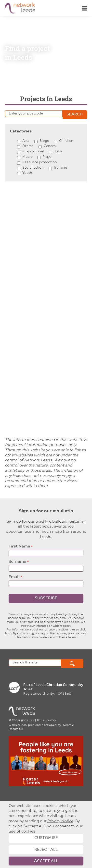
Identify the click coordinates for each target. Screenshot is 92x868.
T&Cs (40, 720)
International (33, 152)
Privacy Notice (60, 821)
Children (66, 141)
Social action (33, 168)
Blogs (44, 141)
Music (27, 157)
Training (60, 168)
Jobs (58, 152)
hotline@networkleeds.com (59, 622)
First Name (19, 547)
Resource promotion (40, 162)
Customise (46, 838)
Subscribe (46, 598)
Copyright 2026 (23, 720)
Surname (17, 562)
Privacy (51, 720)
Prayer (48, 157)
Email (14, 577)
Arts (26, 141)
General (50, 146)
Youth (27, 173)
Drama (28, 146)
